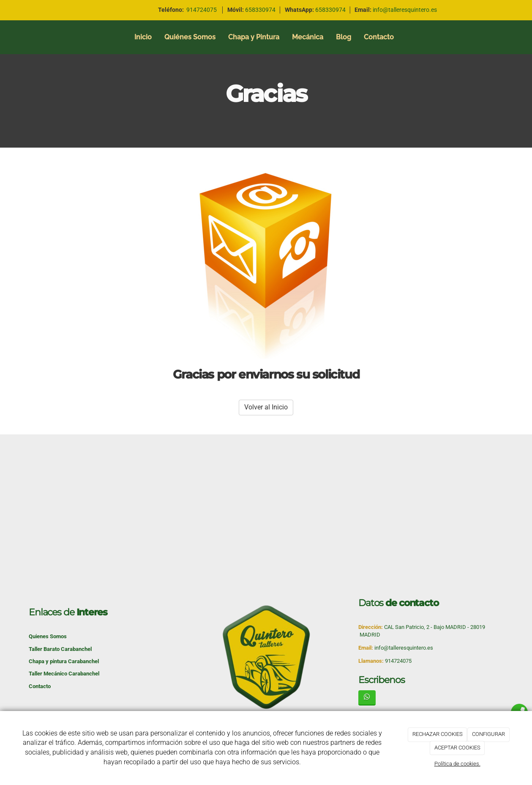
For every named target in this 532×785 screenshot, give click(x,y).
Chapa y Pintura (254, 37)
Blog (344, 37)
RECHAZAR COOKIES (438, 734)
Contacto (379, 37)
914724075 (202, 10)
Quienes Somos (48, 636)
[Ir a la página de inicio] (4, 37)
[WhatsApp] (367, 698)
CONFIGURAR (488, 734)
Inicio (143, 37)
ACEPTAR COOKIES (457, 748)
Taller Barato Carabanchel (60, 649)
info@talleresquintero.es (405, 10)
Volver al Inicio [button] (266, 407)
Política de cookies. (457, 764)
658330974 (330, 10)
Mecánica (308, 37)
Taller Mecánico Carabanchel (64, 674)
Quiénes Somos (190, 37)
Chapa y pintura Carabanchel (64, 661)
